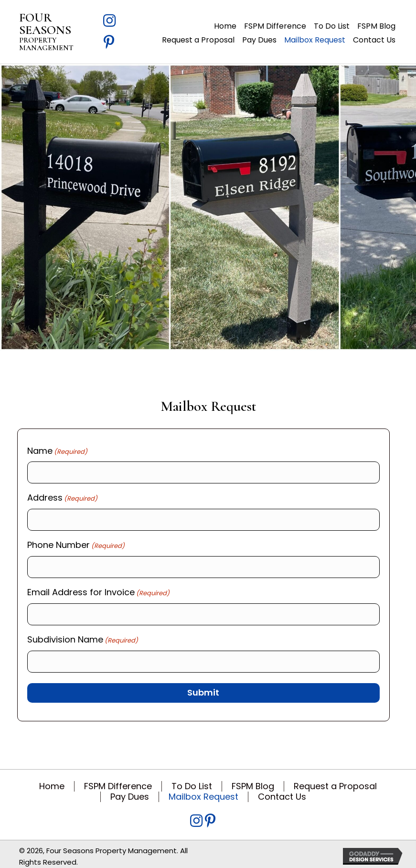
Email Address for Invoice (98, 589)
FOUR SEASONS (45, 24)
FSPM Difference (118, 781)
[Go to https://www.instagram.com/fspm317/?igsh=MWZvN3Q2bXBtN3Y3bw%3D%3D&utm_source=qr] (109, 22)
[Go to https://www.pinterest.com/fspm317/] (109, 43)
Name (57, 451)
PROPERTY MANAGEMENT (46, 44)
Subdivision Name (83, 635)
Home (52, 781)
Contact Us (282, 791)
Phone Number (76, 543)
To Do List (192, 781)
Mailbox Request (203, 791)
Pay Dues (130, 791)
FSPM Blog (253, 781)
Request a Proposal (335, 781)
